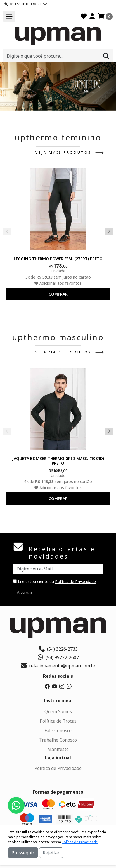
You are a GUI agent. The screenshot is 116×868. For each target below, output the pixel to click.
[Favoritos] (84, 17)
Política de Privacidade (75, 581)
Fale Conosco (58, 730)
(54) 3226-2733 (58, 649)
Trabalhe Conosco (58, 740)
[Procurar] (106, 56)
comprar (58, 294)
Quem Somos (58, 711)
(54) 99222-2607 (58, 657)
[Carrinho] (105, 17)
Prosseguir (23, 853)
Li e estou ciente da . (55, 581)
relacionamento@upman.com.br (58, 666)
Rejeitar (51, 853)
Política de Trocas (58, 721)
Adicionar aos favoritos (58, 283)
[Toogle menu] (9, 16)
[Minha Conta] (92, 17)
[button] (52, 104)
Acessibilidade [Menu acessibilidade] (25, 4)
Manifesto (58, 749)
